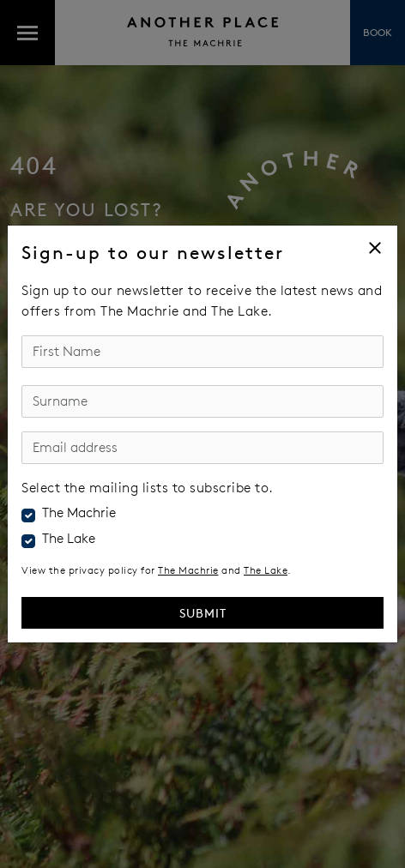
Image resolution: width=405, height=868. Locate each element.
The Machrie (79, 513)
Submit (203, 613)
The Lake (69, 539)
